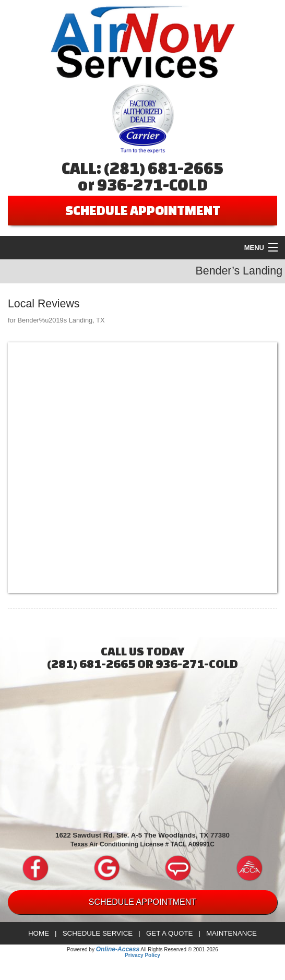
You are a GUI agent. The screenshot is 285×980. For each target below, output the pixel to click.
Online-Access (118, 949)
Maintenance (231, 933)
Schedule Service (98, 933)
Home (39, 933)
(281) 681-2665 (164, 168)
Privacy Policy (142, 955)
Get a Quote (169, 933)
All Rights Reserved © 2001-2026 (179, 949)
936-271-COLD (152, 185)
